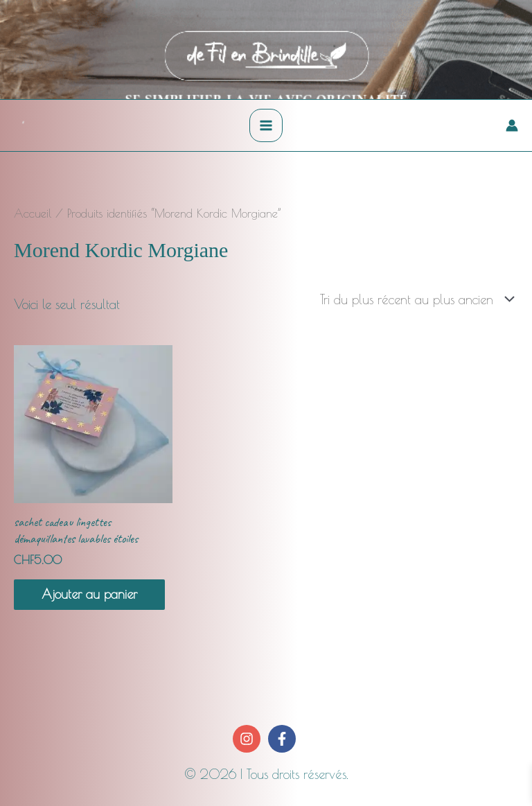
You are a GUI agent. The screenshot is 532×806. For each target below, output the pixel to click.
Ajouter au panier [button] (89, 594)
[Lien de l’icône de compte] (512, 125)
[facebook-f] (284, 739)
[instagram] (248, 739)
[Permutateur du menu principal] (266, 125)
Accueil (33, 213)
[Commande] (414, 299)
